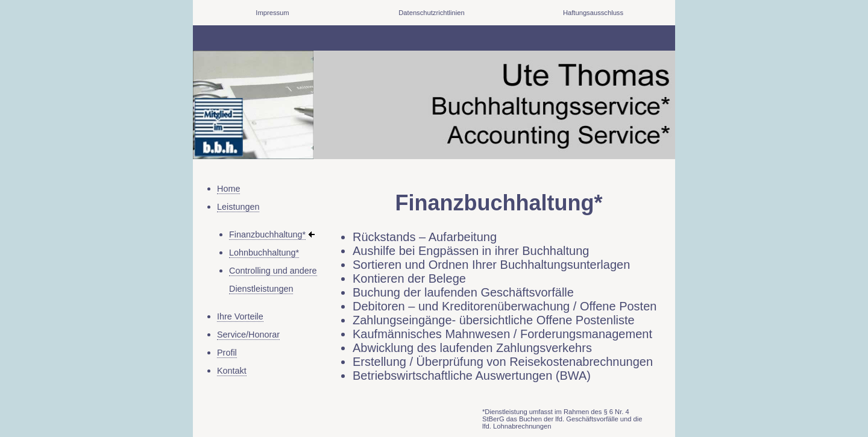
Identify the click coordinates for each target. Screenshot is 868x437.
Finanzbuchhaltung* (267, 234)
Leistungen (238, 207)
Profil (227, 353)
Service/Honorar (248, 335)
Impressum (272, 13)
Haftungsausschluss (593, 13)
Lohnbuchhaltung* (264, 253)
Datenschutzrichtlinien (431, 13)
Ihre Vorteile (240, 316)
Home (228, 189)
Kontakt (232, 371)
